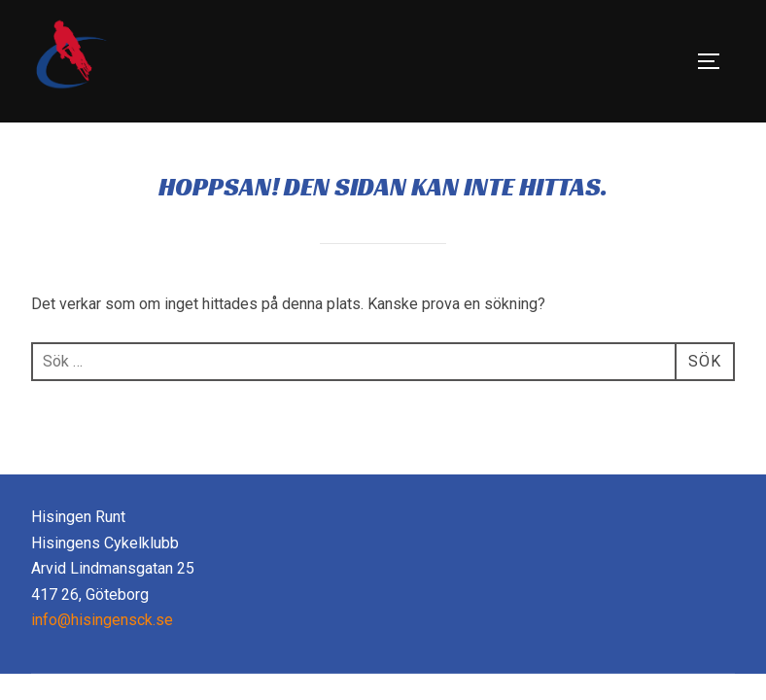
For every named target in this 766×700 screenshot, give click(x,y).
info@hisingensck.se (102, 620)
